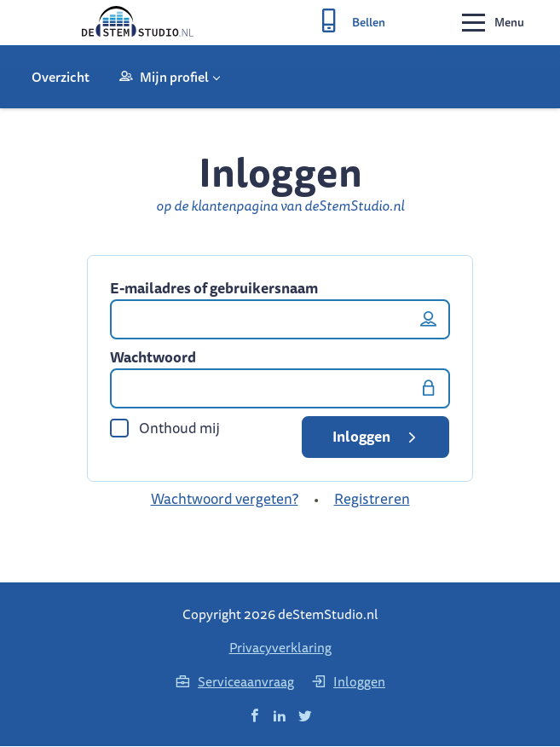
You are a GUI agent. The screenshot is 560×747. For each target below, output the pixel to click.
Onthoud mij (165, 429)
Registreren (372, 500)
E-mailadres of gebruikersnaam (214, 290)
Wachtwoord (153, 359)
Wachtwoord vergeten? (225, 500)
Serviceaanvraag (234, 682)
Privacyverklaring (280, 648)
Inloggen (377, 438)
